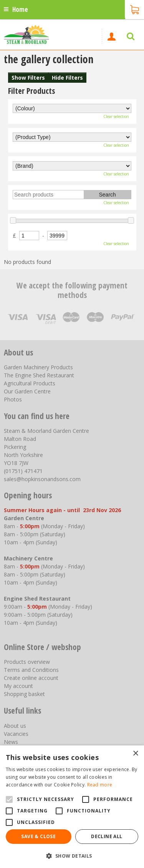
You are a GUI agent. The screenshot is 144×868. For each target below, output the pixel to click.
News (11, 742)
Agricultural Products (30, 383)
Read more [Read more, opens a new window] (100, 785)
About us (15, 726)
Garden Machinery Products (38, 367)
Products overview (27, 662)
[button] (72, 856)
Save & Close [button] (38, 836)
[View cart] (134, 9)
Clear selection (116, 116)
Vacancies (16, 734)
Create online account (31, 678)
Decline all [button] (107, 836)
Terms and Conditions (31, 670)
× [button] (135, 754)
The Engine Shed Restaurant (39, 375)
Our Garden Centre (27, 391)
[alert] (72, 807)
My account (18, 686)
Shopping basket (24, 694)
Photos (13, 399)
